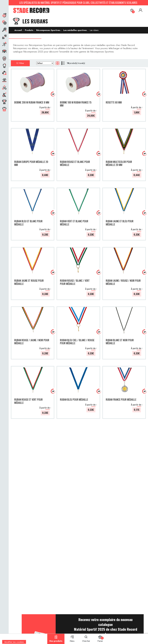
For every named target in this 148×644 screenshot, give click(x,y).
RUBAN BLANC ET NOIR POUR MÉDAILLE (120, 342)
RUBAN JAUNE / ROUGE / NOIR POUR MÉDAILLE (123, 282)
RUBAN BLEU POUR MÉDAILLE (74, 400)
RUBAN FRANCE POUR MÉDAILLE (121, 400)
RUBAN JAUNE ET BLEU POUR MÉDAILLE (120, 223)
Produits (29, 30)
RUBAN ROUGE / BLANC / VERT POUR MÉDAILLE (75, 282)
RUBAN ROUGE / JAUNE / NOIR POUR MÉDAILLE (32, 342)
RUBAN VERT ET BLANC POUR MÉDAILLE (74, 223)
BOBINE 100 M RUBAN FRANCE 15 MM (76, 104)
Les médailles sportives (75, 30)
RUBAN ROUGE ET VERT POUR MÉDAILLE (28, 401)
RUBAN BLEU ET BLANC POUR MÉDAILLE (28, 223)
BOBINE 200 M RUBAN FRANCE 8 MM (32, 102)
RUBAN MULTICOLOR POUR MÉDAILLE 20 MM (119, 163)
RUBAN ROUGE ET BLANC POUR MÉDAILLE (75, 163)
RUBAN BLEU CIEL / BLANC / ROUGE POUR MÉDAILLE (77, 342)
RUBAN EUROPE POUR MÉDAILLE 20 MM (31, 163)
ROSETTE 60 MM (114, 102)
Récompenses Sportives (48, 30)
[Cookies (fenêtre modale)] (14, 642)
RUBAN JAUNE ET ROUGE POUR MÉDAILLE (29, 282)
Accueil (18, 30)
